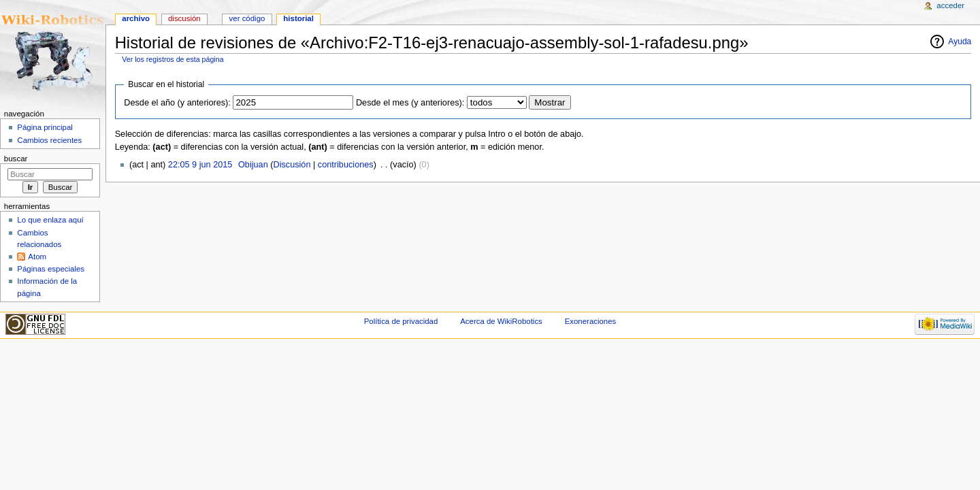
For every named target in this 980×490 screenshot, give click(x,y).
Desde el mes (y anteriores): (410, 103)
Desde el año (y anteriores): (177, 103)
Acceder (950, 5)
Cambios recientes (49, 140)
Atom (37, 257)
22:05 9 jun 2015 (200, 165)
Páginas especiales (51, 269)
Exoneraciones (591, 321)
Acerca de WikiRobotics (501, 321)
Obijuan (253, 165)
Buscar (16, 159)
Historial (298, 18)
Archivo (136, 18)
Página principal (45, 127)
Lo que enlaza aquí (50, 220)
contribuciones (346, 165)
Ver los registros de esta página (173, 59)
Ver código (247, 18)
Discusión (292, 165)
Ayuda (960, 42)
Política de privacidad (401, 321)
